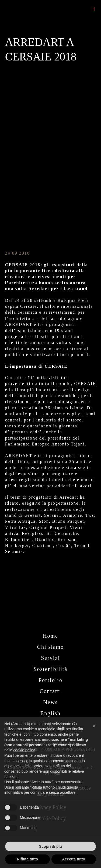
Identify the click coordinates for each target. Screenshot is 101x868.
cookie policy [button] (24, 760)
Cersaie (29, 306)
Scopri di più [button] (50, 856)
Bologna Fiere (73, 300)
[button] (94, 735)
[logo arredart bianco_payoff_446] (51, 606)
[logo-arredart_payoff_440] (25, 4)
